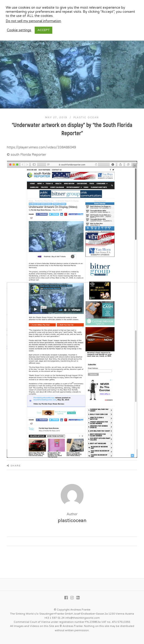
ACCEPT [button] (43, 30)
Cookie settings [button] (19, 30)
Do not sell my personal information (33, 21)
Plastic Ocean (86, 117)
